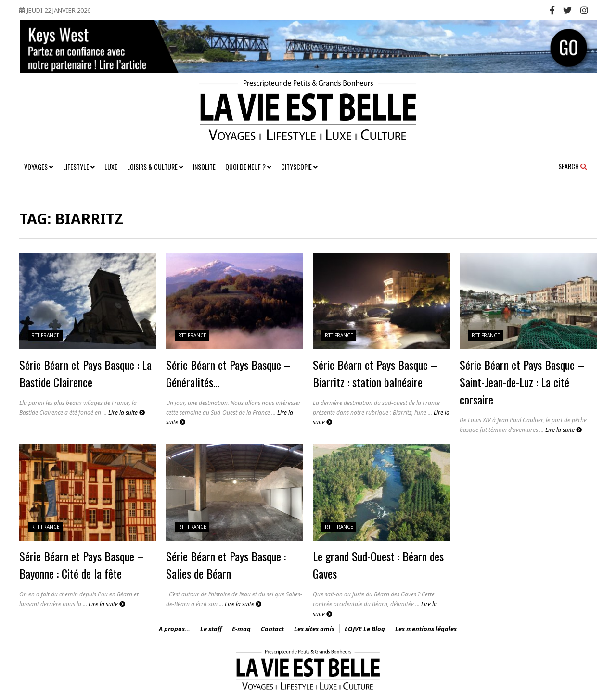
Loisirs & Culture (155, 167)
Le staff (211, 629)
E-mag (241, 629)
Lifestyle (79, 167)
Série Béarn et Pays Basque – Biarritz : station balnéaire (375, 373)
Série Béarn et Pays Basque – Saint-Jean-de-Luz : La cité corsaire (522, 382)
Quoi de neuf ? (248, 167)
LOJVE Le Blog (365, 629)
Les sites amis (314, 629)
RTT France (45, 335)
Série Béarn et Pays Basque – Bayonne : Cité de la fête (82, 565)
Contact (272, 629)
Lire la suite (127, 412)
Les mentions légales (426, 629)
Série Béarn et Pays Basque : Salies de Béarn (226, 565)
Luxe (111, 167)
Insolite (204, 167)
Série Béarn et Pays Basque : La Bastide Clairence (85, 373)
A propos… (174, 629)
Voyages (39, 167)
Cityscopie (299, 167)
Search (573, 166)
